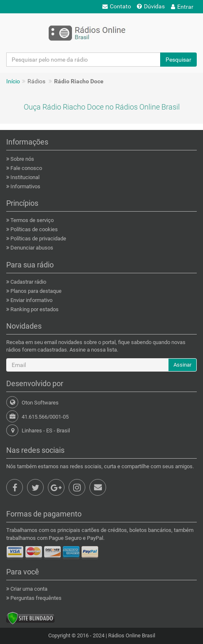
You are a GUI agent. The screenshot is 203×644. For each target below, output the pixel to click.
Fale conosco (26, 168)
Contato (117, 6)
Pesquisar (178, 60)
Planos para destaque (35, 291)
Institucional (24, 177)
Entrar (182, 7)
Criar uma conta (28, 589)
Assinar (182, 365)
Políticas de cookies (33, 229)
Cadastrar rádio (28, 282)
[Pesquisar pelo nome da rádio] (83, 60)
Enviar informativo (31, 300)
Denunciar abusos (31, 248)
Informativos (25, 186)
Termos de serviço (31, 220)
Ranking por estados (34, 309)
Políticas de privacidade (38, 238)
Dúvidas (151, 6)
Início (13, 81)
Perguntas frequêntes (35, 598)
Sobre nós (22, 159)
